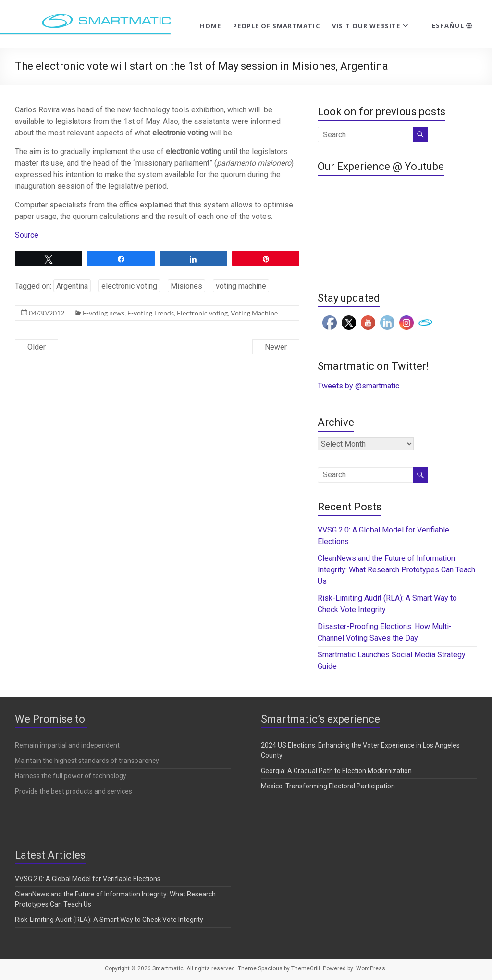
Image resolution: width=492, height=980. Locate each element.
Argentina (72, 286)
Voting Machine (254, 313)
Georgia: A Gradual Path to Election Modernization (336, 771)
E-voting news (104, 313)
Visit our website (366, 26)
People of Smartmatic (277, 26)
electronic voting (129, 286)
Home (210, 26)
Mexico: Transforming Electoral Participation (328, 786)
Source (27, 235)
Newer (276, 347)
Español (452, 25)
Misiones (186, 286)
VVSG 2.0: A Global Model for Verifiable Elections (88, 879)
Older (37, 347)
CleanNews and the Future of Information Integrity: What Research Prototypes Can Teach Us (396, 570)
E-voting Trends (151, 313)
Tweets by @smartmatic (358, 386)
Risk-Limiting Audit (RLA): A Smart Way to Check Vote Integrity (109, 920)
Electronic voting (202, 313)
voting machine (241, 286)
